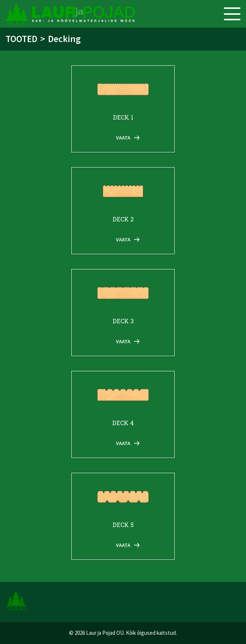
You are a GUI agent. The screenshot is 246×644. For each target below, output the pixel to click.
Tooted (21, 39)
